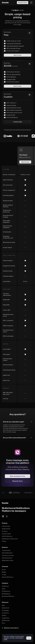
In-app (4, 575)
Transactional (6, 550)
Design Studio (6, 529)
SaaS (3, 589)
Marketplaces (6, 594)
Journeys (5, 531)
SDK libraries (6, 620)
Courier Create (6, 534)
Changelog (5, 610)
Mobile (4, 572)
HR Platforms (6, 591)
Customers (5, 613)
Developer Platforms (8, 596)
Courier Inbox (6, 526)
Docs (3, 623)
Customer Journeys (8, 555)
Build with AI (6, 608)
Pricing (4, 541)
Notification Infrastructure (10, 539)
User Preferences (7, 536)
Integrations (6, 618)
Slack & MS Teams (8, 577)
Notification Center (8, 560)
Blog (3, 605)
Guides (4, 615)
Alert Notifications (7, 553)
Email (4, 570)
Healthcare (5, 586)
